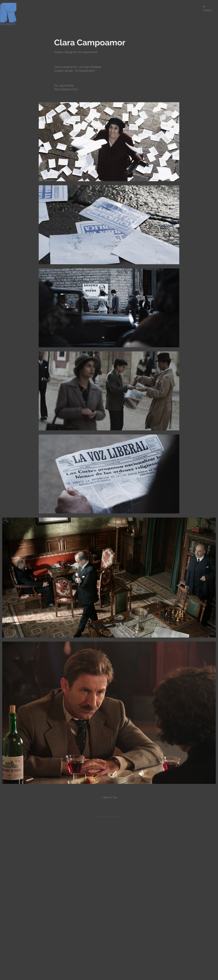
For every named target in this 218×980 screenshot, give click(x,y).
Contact (208, 11)
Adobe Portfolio (114, 817)
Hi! (204, 7)
